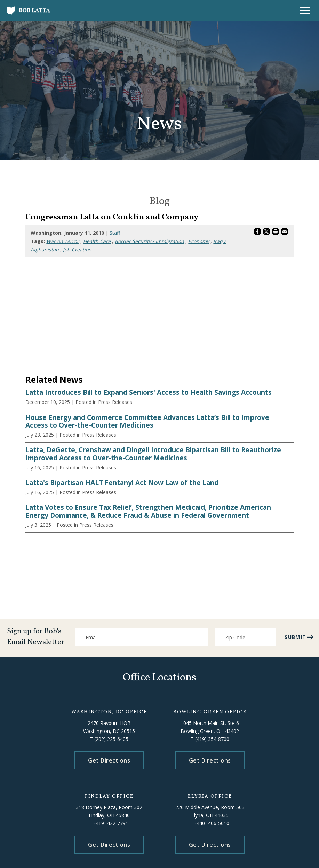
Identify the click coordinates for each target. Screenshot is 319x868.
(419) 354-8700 (212, 739)
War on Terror (63, 241)
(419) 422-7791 (111, 823)
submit (299, 637)
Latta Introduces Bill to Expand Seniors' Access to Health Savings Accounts (149, 392)
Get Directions (109, 760)
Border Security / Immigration (149, 241)
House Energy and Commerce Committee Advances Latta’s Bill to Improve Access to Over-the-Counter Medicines (147, 421)
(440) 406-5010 (212, 823)
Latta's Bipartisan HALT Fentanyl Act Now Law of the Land (122, 483)
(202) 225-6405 (111, 739)
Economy (199, 241)
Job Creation (77, 249)
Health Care (97, 241)
